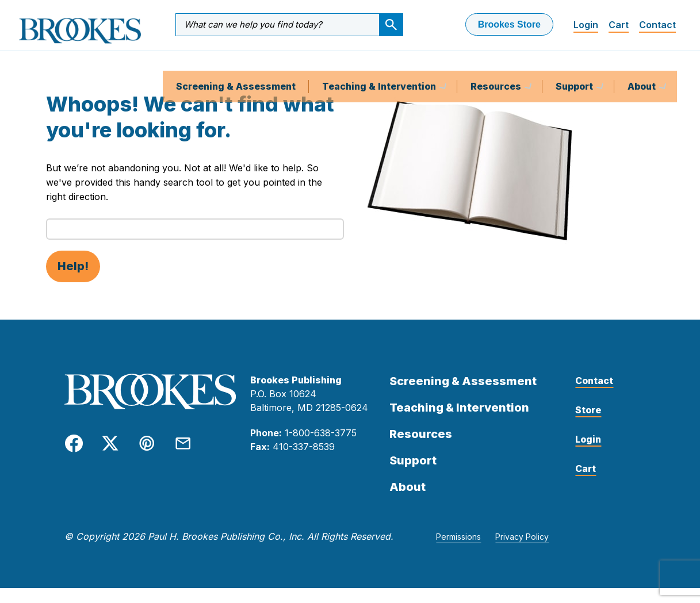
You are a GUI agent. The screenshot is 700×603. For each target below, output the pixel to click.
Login (586, 25)
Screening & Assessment (236, 66)
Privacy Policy (522, 552)
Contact (657, 25)
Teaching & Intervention (380, 66)
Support (575, 66)
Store (588, 425)
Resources (497, 66)
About (643, 66)
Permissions (458, 552)
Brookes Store (509, 24)
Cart (619, 25)
